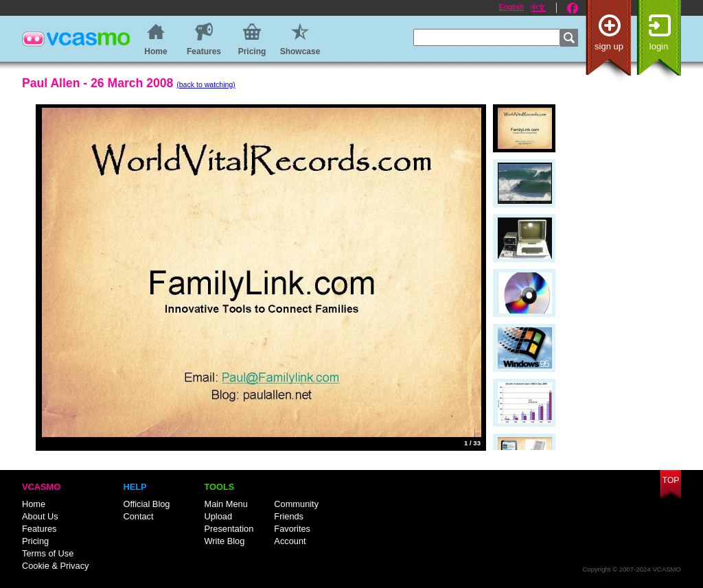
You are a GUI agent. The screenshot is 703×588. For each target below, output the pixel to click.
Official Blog (146, 504)
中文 (538, 8)
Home (34, 504)
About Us (40, 516)
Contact (138, 516)
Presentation (229, 529)
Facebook (573, 8)
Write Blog (224, 541)
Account (290, 541)
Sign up (609, 46)
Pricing (35, 541)
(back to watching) (206, 84)
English (511, 7)
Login (659, 46)
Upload (218, 516)
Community (296, 504)
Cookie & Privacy (55, 566)
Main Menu (226, 504)
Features (39, 529)
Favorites (292, 529)
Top (671, 480)
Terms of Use (48, 553)
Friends (289, 516)
